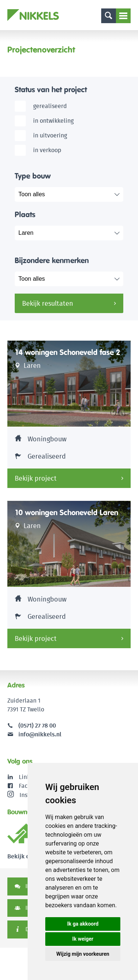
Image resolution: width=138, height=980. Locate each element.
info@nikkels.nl (34, 734)
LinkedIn (30, 777)
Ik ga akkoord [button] (83, 924)
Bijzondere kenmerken (52, 260)
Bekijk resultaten (48, 303)
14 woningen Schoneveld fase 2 (68, 352)
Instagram (27, 795)
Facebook (31, 786)
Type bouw (33, 176)
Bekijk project (36, 478)
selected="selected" (75, 233)
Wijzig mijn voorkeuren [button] (83, 954)
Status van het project (51, 89)
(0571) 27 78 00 (37, 726)
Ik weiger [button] (83, 939)
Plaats (25, 214)
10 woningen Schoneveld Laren (66, 513)
